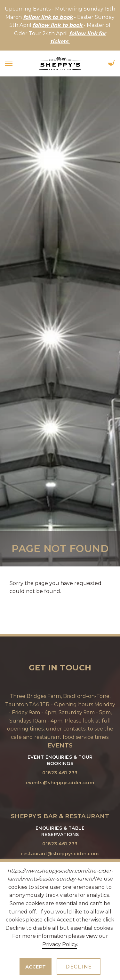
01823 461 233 (60, 773)
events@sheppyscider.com (60, 783)
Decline (79, 967)
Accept (36, 967)
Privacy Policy (60, 944)
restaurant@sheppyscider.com (60, 854)
